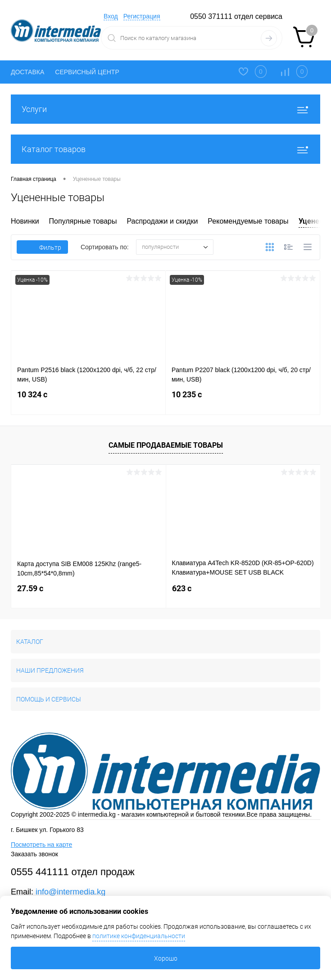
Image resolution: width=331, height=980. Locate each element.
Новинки (25, 221)
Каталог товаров (165, 149)
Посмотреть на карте (41, 845)
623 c (182, 588)
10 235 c (243, 400)
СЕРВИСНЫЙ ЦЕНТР (87, 72)
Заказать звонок (34, 854)
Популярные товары (83, 221)
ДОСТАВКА (27, 72)
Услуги (165, 109)
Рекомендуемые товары (248, 221)
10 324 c (88, 400)
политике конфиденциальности (139, 936)
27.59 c (30, 588)
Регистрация (142, 16)
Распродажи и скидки (162, 221)
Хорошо (166, 958)
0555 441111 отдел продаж (73, 872)
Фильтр (42, 247)
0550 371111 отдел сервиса (236, 16)
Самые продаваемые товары (166, 445)
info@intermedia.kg (70, 892)
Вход (111, 16)
